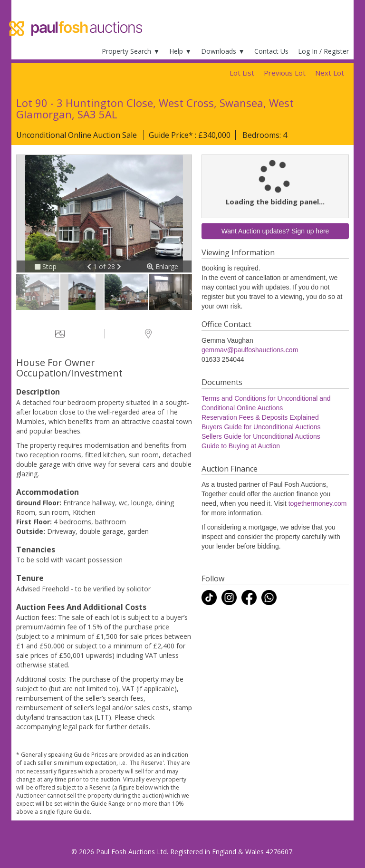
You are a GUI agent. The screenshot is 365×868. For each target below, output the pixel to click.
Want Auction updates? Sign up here (275, 231)
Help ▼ (180, 51)
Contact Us (271, 51)
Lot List (242, 73)
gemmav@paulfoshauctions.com (250, 350)
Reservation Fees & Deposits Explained (260, 417)
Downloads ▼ (223, 51)
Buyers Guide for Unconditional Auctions (261, 427)
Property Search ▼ (131, 51)
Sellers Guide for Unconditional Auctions (261, 436)
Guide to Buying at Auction (241, 446)
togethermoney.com (318, 503)
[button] (90, 266)
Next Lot (330, 73)
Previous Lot (285, 73)
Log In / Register (323, 51)
